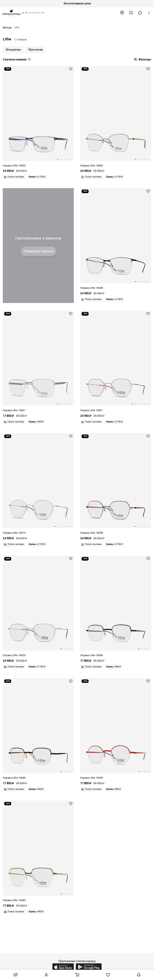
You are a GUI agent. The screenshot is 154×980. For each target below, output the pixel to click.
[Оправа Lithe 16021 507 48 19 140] (116, 362)
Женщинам (13, 50)
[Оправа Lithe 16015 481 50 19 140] (38, 484)
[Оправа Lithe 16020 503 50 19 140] (38, 606)
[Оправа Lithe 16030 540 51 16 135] (116, 117)
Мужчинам (36, 50)
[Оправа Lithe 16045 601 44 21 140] (116, 729)
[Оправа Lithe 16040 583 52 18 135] (38, 851)
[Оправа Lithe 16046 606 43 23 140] (38, 729)
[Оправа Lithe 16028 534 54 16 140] (116, 239)
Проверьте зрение (38, 251)
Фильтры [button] (142, 60)
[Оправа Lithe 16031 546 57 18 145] (38, 362)
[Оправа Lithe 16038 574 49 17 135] (116, 484)
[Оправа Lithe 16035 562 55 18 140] (38, 117)
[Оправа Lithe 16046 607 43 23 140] (116, 606)
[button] (140, 13)
